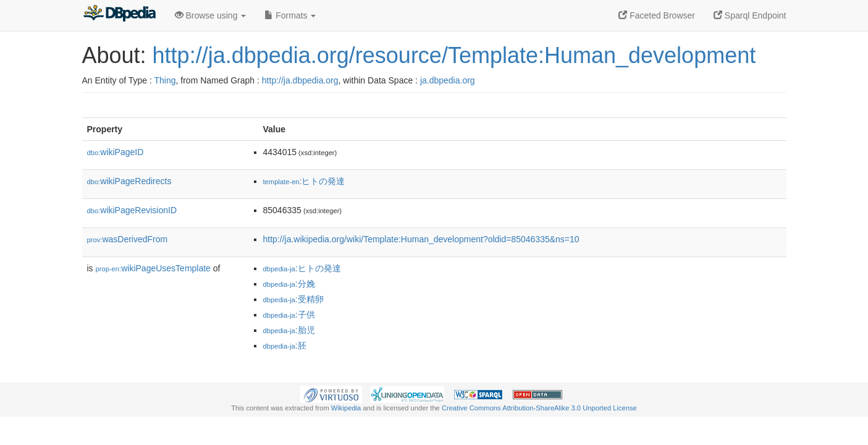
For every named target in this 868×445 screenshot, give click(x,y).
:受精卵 (293, 299)
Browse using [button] (211, 15)
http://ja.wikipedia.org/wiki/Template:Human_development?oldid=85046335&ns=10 (421, 239)
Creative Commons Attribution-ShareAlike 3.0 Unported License (539, 408)
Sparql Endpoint (750, 15)
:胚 (285, 345)
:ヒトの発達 (304, 181)
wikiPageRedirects (129, 181)
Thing (165, 80)
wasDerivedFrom (128, 239)
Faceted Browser (657, 15)
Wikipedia (346, 408)
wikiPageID (116, 152)
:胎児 (289, 330)
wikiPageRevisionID (132, 210)
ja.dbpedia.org (448, 80)
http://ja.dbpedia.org (300, 80)
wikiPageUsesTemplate (153, 268)
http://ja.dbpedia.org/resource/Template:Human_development (454, 55)
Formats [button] (290, 15)
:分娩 (289, 284)
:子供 (289, 315)
